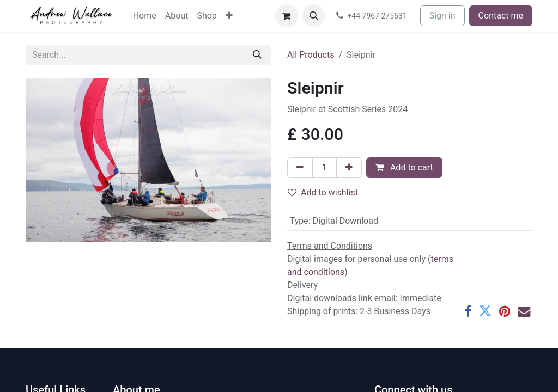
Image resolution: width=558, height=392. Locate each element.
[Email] (524, 311)
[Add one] (349, 168)
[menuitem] (145, 16)
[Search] (257, 55)
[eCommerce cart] (287, 16)
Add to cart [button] (404, 167)
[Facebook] (468, 311)
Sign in (442, 16)
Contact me (501, 16)
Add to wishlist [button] (323, 192)
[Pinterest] (505, 311)
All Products (311, 55)
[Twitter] (485, 311)
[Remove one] (300, 168)
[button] (314, 16)
